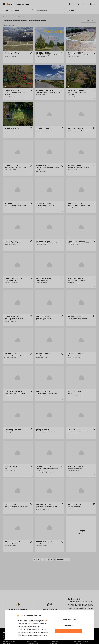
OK (69, 631)
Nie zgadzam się (69, 625)
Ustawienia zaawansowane (69, 619)
